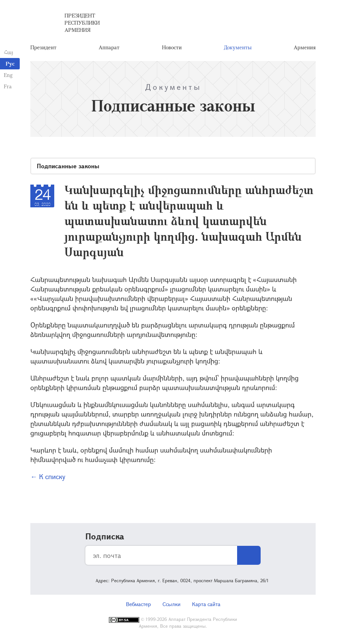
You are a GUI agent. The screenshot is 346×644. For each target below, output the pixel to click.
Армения (305, 47)
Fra (8, 86)
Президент (43, 47)
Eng (8, 75)
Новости (172, 47)
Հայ (9, 52)
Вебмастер (138, 604)
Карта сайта (206, 604)
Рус (10, 63)
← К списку (48, 476)
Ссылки (171, 604)
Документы (238, 47)
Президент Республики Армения (82, 23)
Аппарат (109, 47)
